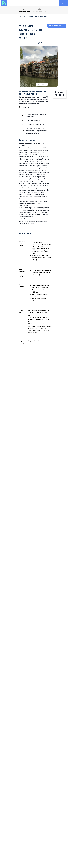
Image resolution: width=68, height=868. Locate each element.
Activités (21, 17)
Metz (25, 17)
